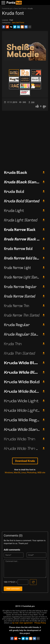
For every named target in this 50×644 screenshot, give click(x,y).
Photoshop (32, 473)
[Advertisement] (25, 139)
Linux (24, 473)
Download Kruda (25, 461)
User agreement (26, 623)
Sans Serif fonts (18, 23)
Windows (9, 473)
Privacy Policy (40, 623)
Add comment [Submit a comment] (13, 589)
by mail (16, 623)
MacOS (17, 473)
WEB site (41, 473)
